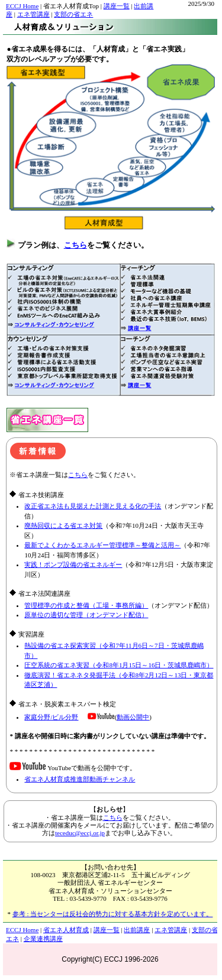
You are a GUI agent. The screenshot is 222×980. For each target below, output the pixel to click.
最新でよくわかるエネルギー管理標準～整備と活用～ (102, 545)
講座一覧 (117, 6)
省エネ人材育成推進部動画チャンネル (80, 779)
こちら (75, 245)
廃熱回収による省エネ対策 (63, 525)
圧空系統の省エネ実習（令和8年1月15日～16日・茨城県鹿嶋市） (119, 665)
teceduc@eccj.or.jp (80, 833)
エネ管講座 (33, 14)
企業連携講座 (43, 939)
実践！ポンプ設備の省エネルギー (73, 564)
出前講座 (137, 930)
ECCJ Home (22, 6)
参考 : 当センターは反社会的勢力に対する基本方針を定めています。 (113, 914)
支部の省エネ (73, 14)
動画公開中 (133, 717)
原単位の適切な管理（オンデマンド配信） (86, 615)
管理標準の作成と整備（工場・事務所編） (86, 605)
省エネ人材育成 (66, 930)
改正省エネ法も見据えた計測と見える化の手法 (93, 506)
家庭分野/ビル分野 (51, 717)
